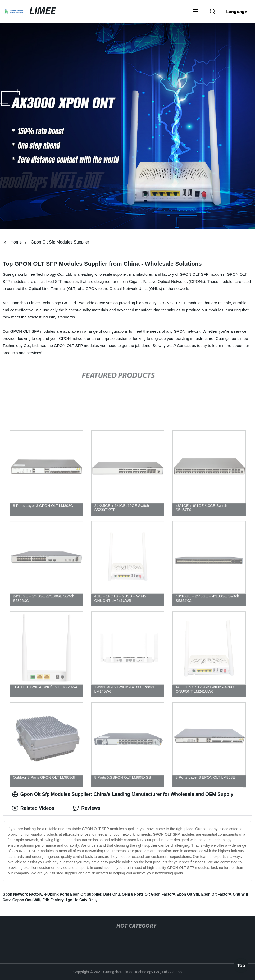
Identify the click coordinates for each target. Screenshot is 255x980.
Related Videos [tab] (33, 808)
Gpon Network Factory (22, 894)
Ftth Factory (53, 900)
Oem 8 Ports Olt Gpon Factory (148, 894)
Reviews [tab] (86, 808)
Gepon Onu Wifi (26, 900)
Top (241, 966)
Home (16, 242)
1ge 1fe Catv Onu (81, 900)
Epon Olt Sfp (188, 894)
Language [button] (237, 12)
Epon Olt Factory (216, 894)
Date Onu (112, 894)
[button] (196, 12)
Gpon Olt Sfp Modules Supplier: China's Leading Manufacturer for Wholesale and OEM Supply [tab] (123, 794)
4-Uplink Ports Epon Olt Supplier (73, 894)
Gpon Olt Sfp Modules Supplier (60, 242)
